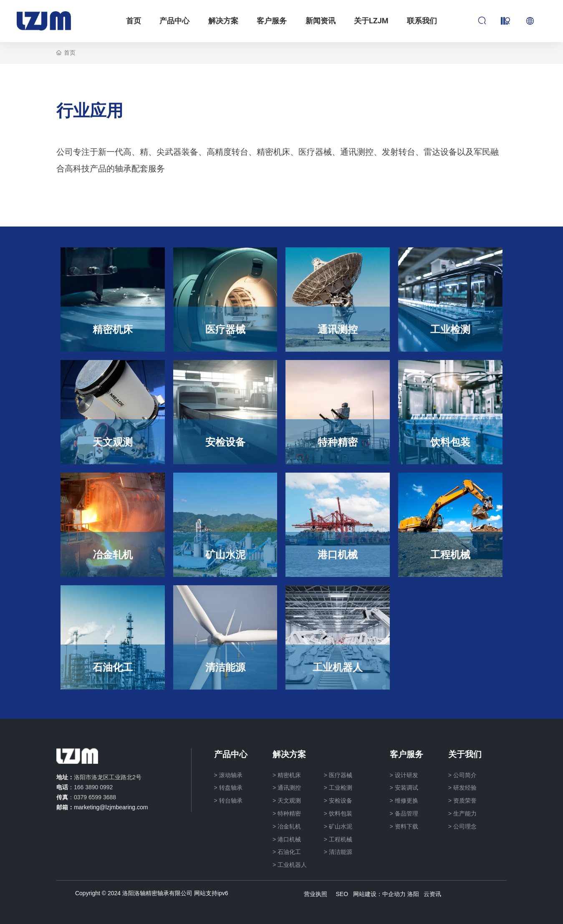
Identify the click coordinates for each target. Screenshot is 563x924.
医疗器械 (225, 329)
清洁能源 (225, 667)
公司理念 (465, 826)
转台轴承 (231, 801)
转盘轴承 (231, 788)
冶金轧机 (113, 554)
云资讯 (432, 894)
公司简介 (465, 775)
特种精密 (338, 442)
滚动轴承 (231, 775)
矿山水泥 (225, 554)
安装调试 (406, 788)
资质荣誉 (465, 801)
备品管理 (406, 813)
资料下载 (406, 826)
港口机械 (338, 554)
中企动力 (394, 894)
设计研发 (406, 775)
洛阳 (413, 894)
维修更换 (406, 801)
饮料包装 (450, 442)
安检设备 (225, 442)
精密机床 (113, 329)
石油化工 (113, 667)
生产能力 (465, 813)
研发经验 (465, 788)
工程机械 (450, 554)
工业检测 (450, 329)
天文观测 (113, 442)
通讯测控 (338, 329)
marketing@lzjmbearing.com (111, 807)
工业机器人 (338, 667)
